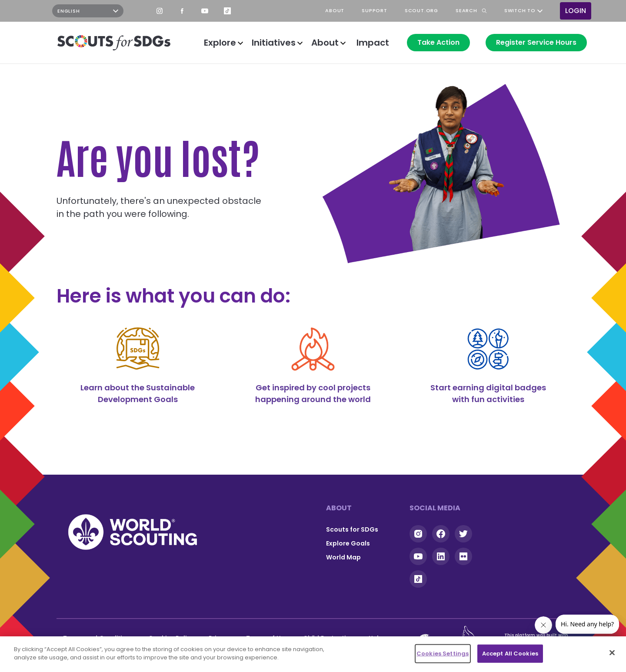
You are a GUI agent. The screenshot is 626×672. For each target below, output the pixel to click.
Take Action (438, 42)
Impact (373, 43)
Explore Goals (348, 543)
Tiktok (418, 579)
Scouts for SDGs (352, 529)
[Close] (612, 652)
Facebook (182, 11)
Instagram (160, 11)
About (325, 43)
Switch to (520, 11)
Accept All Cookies (510, 654)
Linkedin (441, 556)
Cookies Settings (443, 654)
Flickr (463, 556)
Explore (220, 43)
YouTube (205, 11)
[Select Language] (88, 11)
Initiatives (274, 43)
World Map (343, 557)
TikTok (227, 11)
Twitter (463, 534)
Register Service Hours (536, 42)
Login (576, 11)
